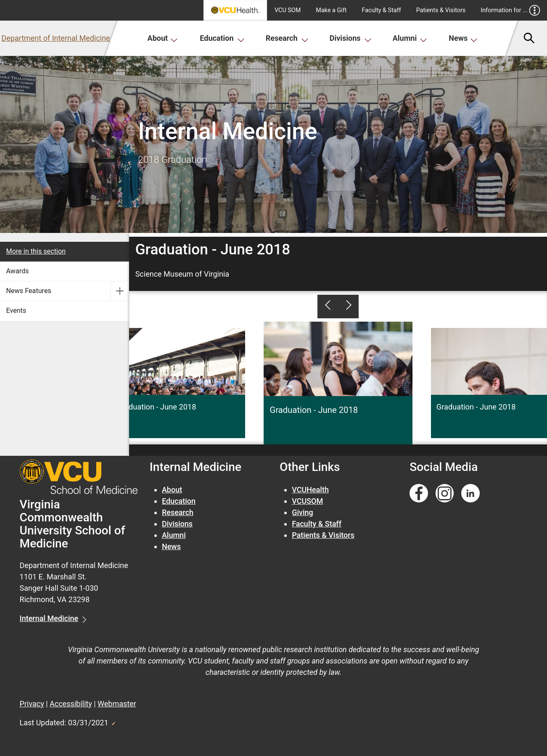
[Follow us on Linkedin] (470, 493)
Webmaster (117, 704)
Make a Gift (331, 10)
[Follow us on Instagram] (445, 493)
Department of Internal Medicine (55, 38)
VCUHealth (310, 490)
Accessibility (71, 704)
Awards (18, 271)
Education (222, 38)
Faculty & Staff (382, 10)
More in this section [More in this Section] (36, 251)
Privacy (32, 704)
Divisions (351, 38)
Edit (113, 721)
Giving (303, 512)
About (163, 38)
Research (287, 38)
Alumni (410, 38)
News (463, 38)
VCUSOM (307, 501)
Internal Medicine (49, 618)
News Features (29, 291)
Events (16, 311)
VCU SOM (288, 10)
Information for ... (510, 10)
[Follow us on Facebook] (419, 493)
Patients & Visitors (441, 10)
